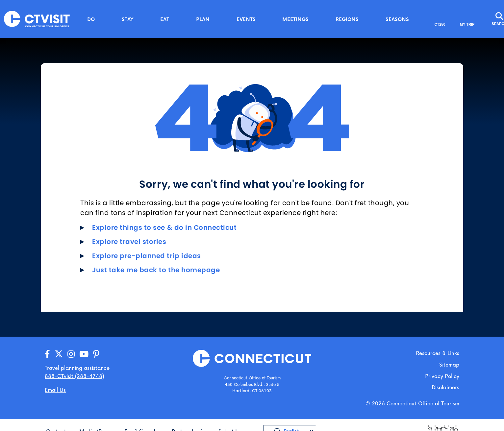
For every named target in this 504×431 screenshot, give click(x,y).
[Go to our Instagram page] (71, 354)
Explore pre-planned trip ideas (147, 256)
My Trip (467, 24)
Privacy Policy (442, 376)
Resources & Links (438, 353)
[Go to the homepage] (37, 19)
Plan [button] (203, 19)
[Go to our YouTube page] (84, 354)
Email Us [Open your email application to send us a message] (55, 390)
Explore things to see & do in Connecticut (164, 227)
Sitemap (449, 364)
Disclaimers (445, 387)
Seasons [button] (397, 19)
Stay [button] (128, 19)
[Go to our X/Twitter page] (59, 354)
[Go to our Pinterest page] (96, 354)
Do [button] (91, 19)
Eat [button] (165, 19)
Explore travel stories (129, 242)
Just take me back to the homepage (156, 270)
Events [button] (246, 19)
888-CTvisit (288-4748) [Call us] (74, 376)
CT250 (440, 24)
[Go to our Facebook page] (47, 354)
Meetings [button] (295, 19)
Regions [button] (347, 19)
